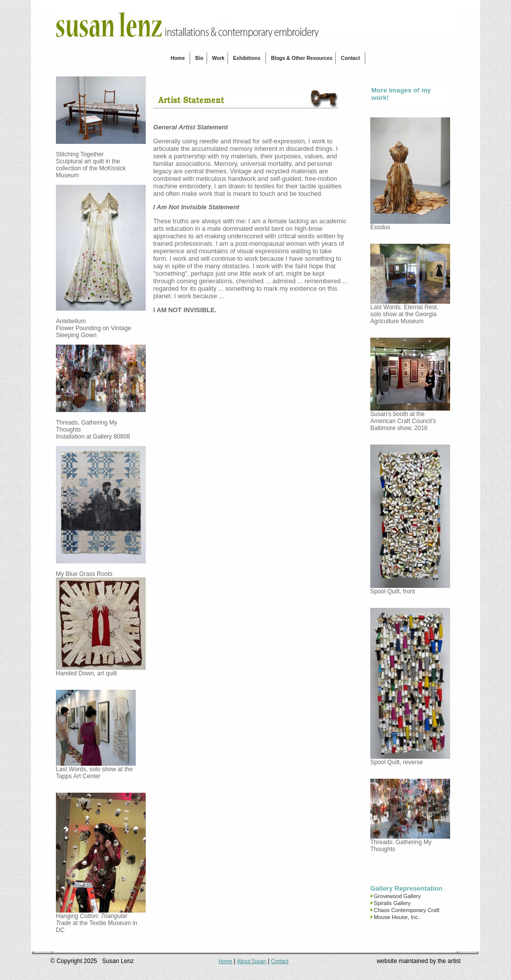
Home (178, 58)
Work (218, 58)
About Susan (252, 961)
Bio (199, 58)
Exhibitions (247, 58)
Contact (350, 58)
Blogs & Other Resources (302, 58)
